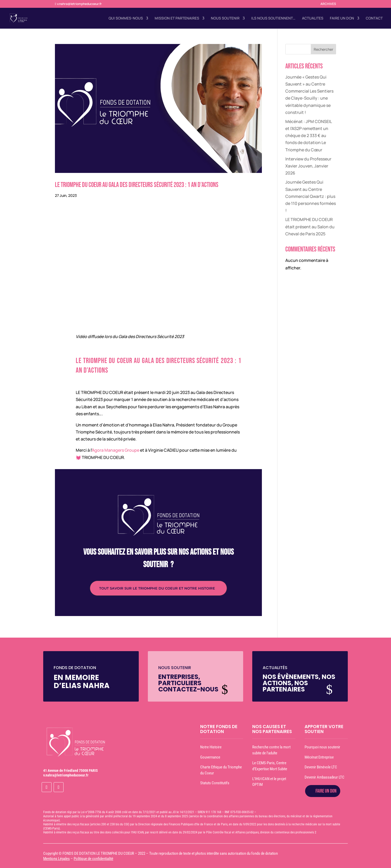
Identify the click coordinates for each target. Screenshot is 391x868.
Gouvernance (210, 757)
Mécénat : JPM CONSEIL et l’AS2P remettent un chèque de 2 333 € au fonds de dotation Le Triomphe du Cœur (308, 136)
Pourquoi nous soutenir (322, 747)
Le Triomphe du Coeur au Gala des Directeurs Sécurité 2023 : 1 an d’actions (137, 185)
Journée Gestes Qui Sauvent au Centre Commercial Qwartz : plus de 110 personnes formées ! (311, 196)
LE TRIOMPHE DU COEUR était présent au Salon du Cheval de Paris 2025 (310, 226)
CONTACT (374, 18)
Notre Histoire (211, 747)
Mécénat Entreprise (319, 757)
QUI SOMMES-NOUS (126, 18)
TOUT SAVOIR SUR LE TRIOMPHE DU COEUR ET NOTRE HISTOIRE (157, 588)
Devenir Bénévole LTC (321, 767)
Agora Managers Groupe (116, 450)
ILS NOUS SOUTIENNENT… (273, 18)
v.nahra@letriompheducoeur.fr (66, 775)
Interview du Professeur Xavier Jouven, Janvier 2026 (308, 166)
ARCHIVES (328, 4)
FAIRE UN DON (342, 18)
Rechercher (323, 49)
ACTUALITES (313, 18)
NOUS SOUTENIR (225, 18)
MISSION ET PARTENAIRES (177, 18)
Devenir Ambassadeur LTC (324, 777)
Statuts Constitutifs (215, 783)
